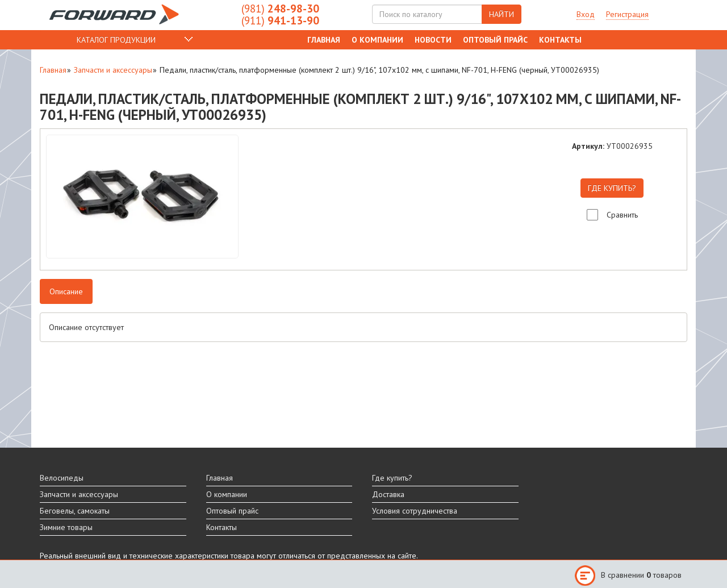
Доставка (388, 494)
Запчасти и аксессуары (113, 70)
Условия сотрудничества (415, 511)
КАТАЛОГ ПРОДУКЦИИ (116, 40)
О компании (377, 40)
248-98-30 (280, 9)
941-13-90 (280, 20)
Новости (433, 40)
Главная (324, 40)
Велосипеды (62, 478)
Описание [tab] (66, 291)
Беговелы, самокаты (75, 511)
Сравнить (622, 215)
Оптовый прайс (495, 40)
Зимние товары (66, 527)
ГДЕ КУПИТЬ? (612, 188)
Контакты (560, 40)
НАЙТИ (502, 14)
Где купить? (392, 478)
